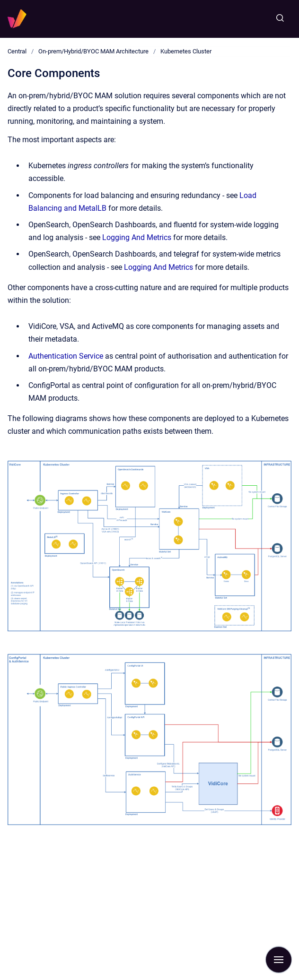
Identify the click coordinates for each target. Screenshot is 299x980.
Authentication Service (66, 356)
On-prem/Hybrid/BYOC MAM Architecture (93, 51)
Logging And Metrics (137, 237)
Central (17, 51)
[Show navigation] (279, 960)
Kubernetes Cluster (186, 51)
